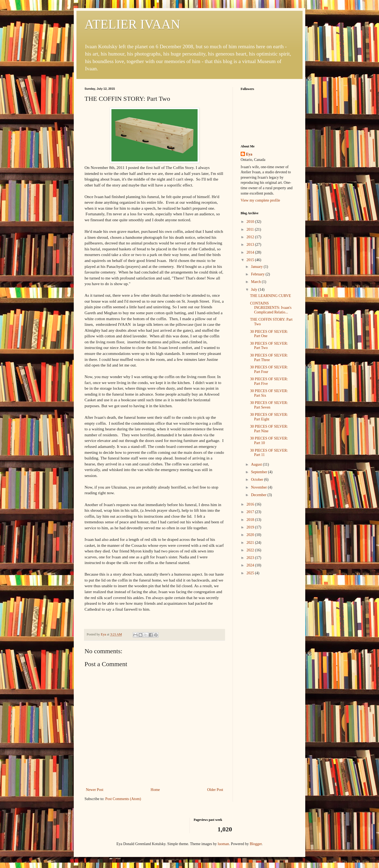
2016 (251, 504)
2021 (251, 543)
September (259, 472)
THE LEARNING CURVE (271, 296)
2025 (251, 573)
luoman (223, 844)
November (259, 487)
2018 (251, 520)
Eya (249, 154)
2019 (251, 527)
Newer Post (95, 790)
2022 (251, 550)
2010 (251, 222)
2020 (251, 535)
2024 (251, 565)
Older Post (215, 790)
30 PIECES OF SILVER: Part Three (269, 358)
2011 (251, 229)
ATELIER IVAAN (132, 24)
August (257, 464)
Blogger (256, 844)
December (259, 495)
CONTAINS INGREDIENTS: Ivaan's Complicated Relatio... (271, 308)
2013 (251, 245)
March (256, 282)
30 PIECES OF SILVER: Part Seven (269, 405)
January (257, 267)
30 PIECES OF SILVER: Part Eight (269, 417)
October (257, 480)
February (258, 274)
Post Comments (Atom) (123, 799)
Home (155, 790)
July (255, 290)
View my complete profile (260, 200)
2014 (251, 252)
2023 (251, 558)
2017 (251, 512)
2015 (251, 260)
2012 (251, 237)
